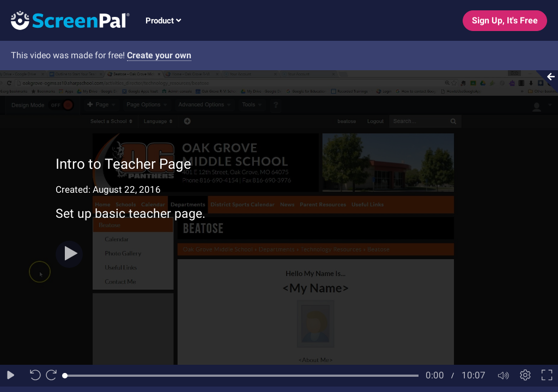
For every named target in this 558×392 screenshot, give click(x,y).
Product (163, 21)
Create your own (159, 55)
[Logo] (65, 20)
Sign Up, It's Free (505, 20)
